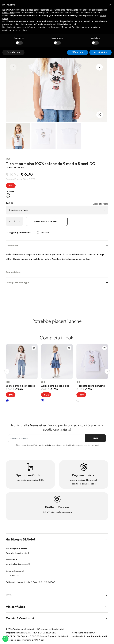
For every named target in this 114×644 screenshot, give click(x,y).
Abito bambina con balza (55, 386)
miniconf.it (90, 633)
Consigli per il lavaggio (57, 282)
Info (57, 595)
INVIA (96, 438)
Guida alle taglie (100, 204)
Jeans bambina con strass (20, 386)
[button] (99, 67)
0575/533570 (12, 575)
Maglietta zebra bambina (91, 386)
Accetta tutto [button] (100, 52)
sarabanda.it (78, 636)
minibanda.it (93, 636)
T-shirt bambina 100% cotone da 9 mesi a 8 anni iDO (51, 164)
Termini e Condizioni (57, 618)
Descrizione (57, 246)
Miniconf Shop (57, 607)
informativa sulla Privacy (45, 445)
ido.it (104, 636)
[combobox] (57, 210)
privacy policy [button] (9, 13)
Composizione (57, 272)
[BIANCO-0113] (8, 195)
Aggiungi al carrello (47, 221)
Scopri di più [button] (13, 52)
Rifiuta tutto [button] (78, 52)
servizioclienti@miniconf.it (18, 564)
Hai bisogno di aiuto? (57, 539)
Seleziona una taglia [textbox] (19, 210)
